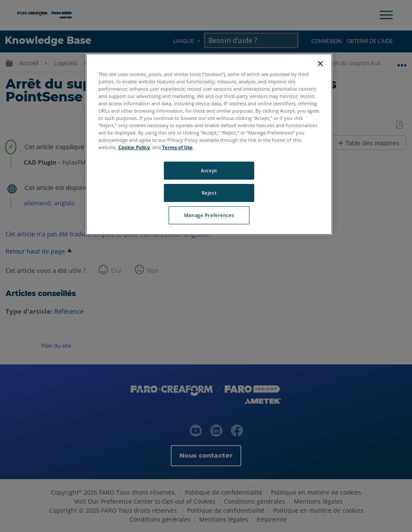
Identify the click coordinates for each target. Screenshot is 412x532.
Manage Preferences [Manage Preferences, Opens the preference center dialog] (209, 215)
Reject (209, 193)
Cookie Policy (134, 147)
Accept (209, 170)
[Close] (320, 64)
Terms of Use (177, 147)
